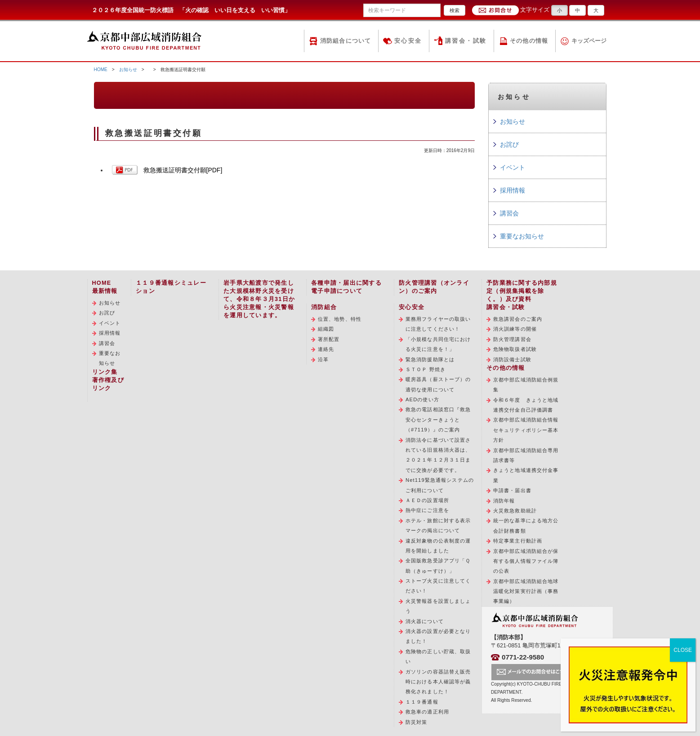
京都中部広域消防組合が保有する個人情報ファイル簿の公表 (526, 561)
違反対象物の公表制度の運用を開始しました (438, 546)
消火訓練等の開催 (515, 329)
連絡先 (326, 349)
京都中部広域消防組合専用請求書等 (526, 455)
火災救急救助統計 (515, 511)
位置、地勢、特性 (340, 319)
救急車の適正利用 (427, 712)
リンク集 (105, 372)
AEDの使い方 (422, 399)
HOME (101, 70)
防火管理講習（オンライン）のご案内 (434, 287)
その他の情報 (529, 41)
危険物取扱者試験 (515, 349)
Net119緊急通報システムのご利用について (440, 485)
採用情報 (513, 190)
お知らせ (128, 70)
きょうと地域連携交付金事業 (526, 475)
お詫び (509, 144)
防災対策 (416, 722)
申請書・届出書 (512, 490)
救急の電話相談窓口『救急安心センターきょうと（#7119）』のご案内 (438, 420)
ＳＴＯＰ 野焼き (426, 369)
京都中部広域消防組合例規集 (526, 385)
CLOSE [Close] (683, 650)
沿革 (323, 359)
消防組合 (324, 307)
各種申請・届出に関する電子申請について (346, 287)
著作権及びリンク (108, 384)
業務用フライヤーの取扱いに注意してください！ (438, 324)
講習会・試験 (466, 41)
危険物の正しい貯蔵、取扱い (438, 656)
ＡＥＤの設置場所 (427, 500)
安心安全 (408, 41)
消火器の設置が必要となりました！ (438, 636)
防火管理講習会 (512, 339)
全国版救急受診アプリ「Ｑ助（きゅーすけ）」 (438, 565)
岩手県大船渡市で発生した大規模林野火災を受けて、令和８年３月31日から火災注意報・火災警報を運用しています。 (259, 299)
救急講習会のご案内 (518, 319)
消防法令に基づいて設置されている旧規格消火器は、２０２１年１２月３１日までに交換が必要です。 (438, 455)
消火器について (425, 621)
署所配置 (329, 339)
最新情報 (105, 291)
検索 (455, 10)
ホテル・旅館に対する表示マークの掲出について (438, 525)
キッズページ (589, 41)
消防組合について (346, 41)
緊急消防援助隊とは (430, 359)
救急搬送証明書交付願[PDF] (183, 170)
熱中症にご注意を (427, 510)
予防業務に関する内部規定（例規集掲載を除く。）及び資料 (522, 291)
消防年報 (504, 501)
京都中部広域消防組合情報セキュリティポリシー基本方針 (526, 430)
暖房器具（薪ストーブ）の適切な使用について (438, 384)
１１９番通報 (422, 702)
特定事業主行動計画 (518, 541)
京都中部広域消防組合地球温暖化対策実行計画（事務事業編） (526, 591)
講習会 (509, 213)
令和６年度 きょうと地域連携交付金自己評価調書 (526, 405)
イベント (513, 167)
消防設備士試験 (512, 359)
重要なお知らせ (522, 236)
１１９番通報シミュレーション (171, 287)
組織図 (326, 329)
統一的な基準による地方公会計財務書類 (526, 525)
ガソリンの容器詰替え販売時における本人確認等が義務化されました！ (438, 682)
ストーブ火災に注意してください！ (438, 586)
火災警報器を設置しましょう (438, 606)
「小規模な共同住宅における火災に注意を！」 (438, 344)
